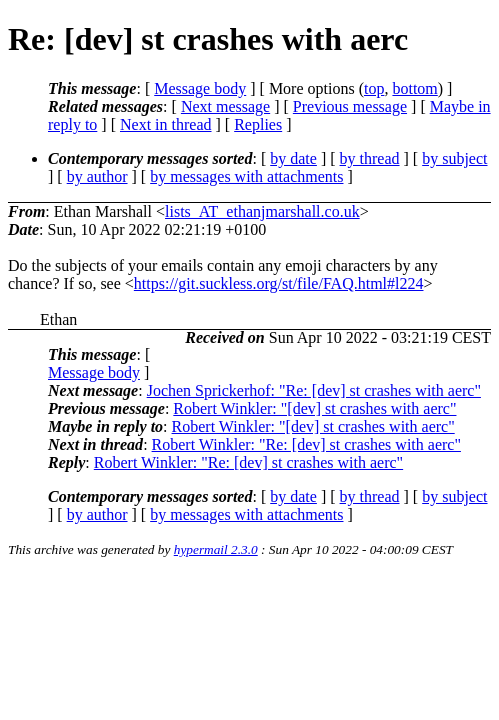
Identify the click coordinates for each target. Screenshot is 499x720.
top (374, 88)
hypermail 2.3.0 (216, 549)
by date (293, 158)
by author (97, 176)
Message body (200, 88)
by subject (454, 158)
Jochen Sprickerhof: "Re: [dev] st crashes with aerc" (314, 390)
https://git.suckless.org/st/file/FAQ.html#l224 (279, 283)
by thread (370, 158)
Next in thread (166, 124)
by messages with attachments (246, 176)
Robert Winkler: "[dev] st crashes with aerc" (314, 408)
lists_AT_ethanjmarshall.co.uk (262, 211)
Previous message (350, 106)
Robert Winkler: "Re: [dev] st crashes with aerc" (306, 444)
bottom (414, 88)
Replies (258, 124)
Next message (225, 106)
